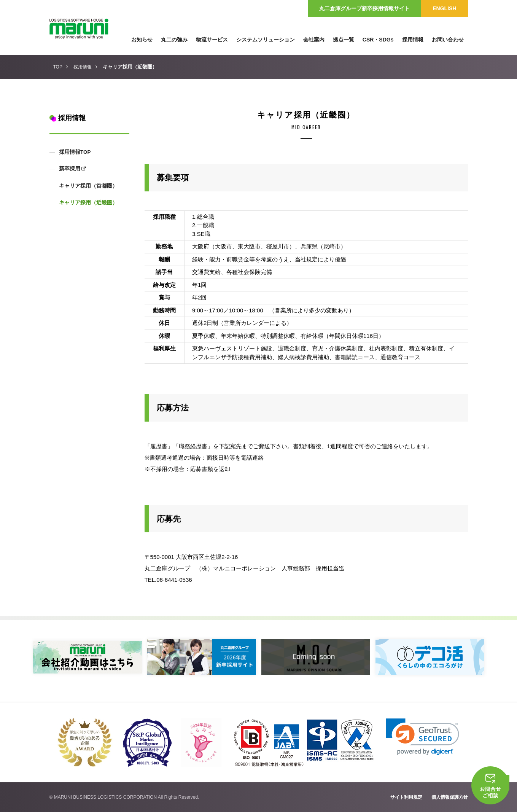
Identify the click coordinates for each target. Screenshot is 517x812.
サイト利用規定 (406, 797)
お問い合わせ (448, 40)
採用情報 (83, 67)
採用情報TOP (75, 152)
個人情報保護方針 (450, 797)
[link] (422, 737)
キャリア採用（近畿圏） (88, 203)
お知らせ (142, 40)
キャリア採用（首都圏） (88, 186)
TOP (58, 67)
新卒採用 (69, 169)
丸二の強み (174, 40)
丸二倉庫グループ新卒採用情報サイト (364, 8)
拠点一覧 (344, 40)
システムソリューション (266, 40)
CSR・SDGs (378, 40)
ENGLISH (444, 8)
